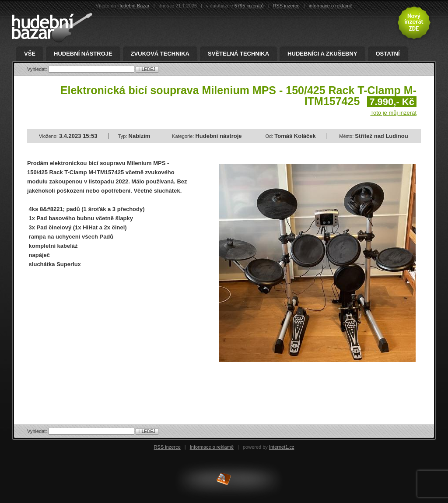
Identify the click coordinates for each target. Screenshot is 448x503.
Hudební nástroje (83, 54)
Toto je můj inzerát (394, 113)
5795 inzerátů (249, 6)
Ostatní (388, 54)
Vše (30, 54)
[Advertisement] (101, 339)
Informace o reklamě (212, 447)
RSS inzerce (286, 6)
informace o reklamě (331, 6)
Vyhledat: (38, 69)
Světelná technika (238, 54)
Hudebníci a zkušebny (322, 54)
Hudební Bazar (133, 6)
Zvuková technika (160, 54)
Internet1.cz (282, 447)
